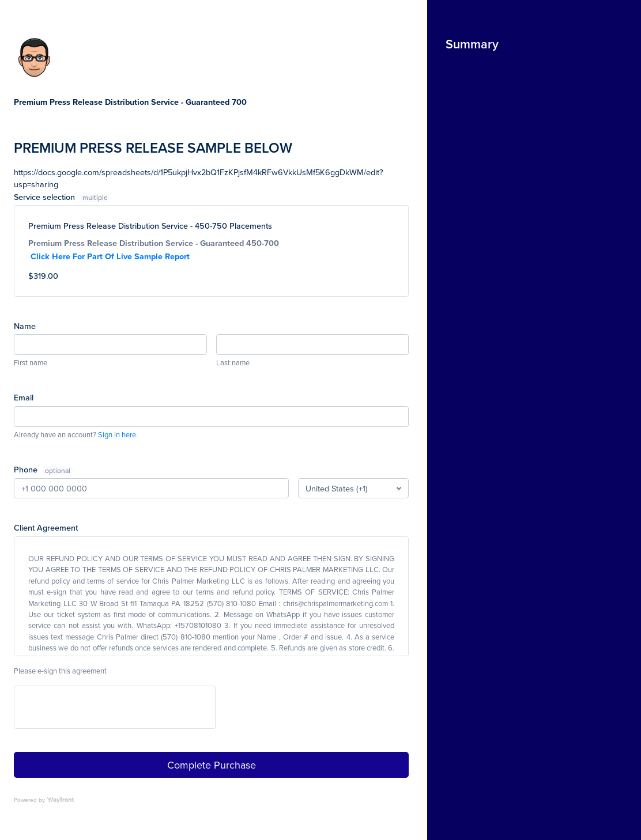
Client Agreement (46, 527)
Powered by (44, 800)
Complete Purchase (212, 765)
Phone (27, 469)
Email (24, 397)
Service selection (62, 197)
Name (25, 326)
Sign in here (117, 434)
